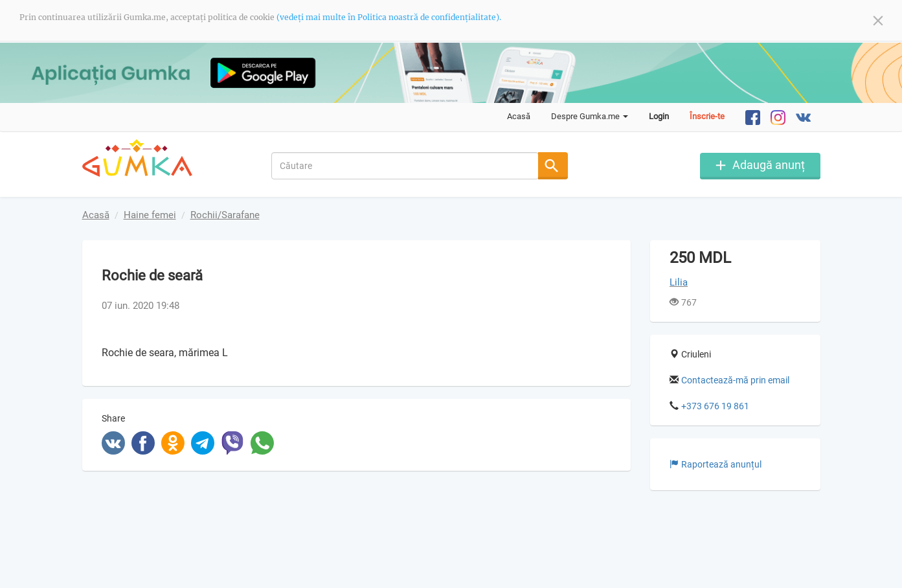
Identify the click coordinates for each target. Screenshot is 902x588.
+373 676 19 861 (715, 406)
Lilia (679, 282)
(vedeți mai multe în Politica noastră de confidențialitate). (389, 17)
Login (659, 116)
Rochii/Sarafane (225, 215)
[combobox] (405, 166)
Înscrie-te (707, 116)
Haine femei (150, 215)
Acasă (519, 116)
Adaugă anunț (769, 165)
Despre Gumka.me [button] (590, 116)
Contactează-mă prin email (735, 380)
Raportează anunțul (716, 464)
